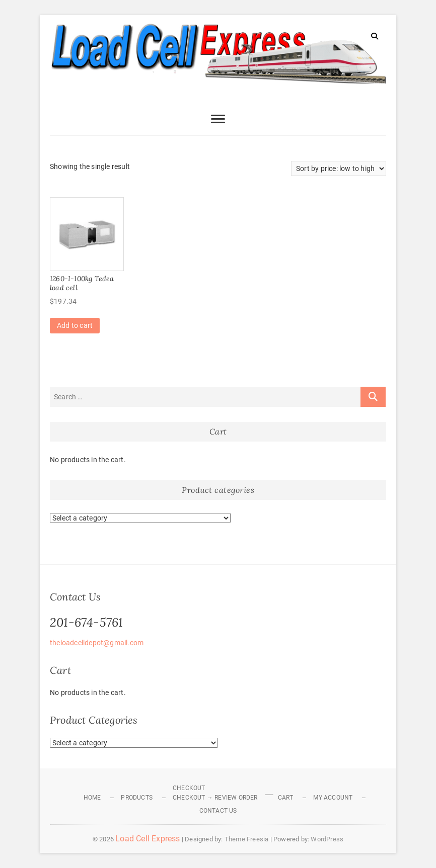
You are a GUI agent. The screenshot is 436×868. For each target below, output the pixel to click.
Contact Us (218, 811)
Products (137, 798)
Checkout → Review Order (215, 798)
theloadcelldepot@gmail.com (97, 643)
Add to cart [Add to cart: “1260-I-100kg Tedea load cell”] (75, 325)
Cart (286, 798)
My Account (333, 798)
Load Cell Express (148, 839)
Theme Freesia (247, 839)
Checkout (189, 788)
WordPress (327, 839)
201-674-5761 (86, 622)
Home (92, 798)
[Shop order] (339, 168)
